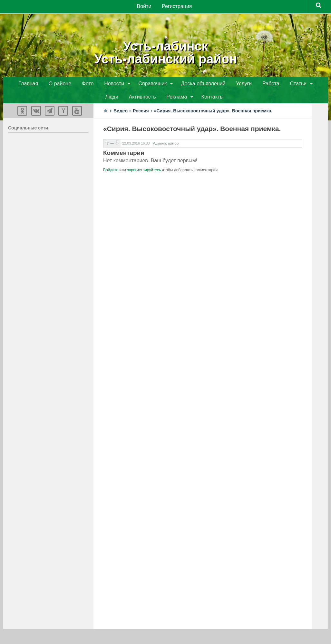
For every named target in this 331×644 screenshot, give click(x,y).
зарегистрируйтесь (144, 172)
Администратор (166, 146)
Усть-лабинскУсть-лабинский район (165, 52)
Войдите (111, 172)
